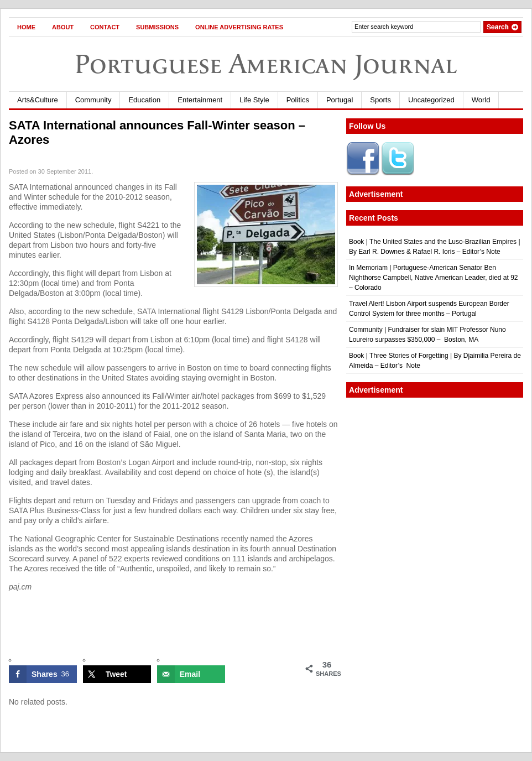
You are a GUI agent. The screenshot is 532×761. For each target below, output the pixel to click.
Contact (105, 27)
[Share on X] (117, 674)
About (63, 27)
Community (93, 100)
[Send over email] (191, 674)
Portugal (340, 100)
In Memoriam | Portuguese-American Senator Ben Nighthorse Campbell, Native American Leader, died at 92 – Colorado (434, 278)
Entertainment (200, 100)
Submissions (157, 27)
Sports (380, 100)
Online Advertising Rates (239, 27)
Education (144, 100)
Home (26, 27)
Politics (298, 100)
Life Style (254, 100)
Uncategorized (431, 100)
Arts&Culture (38, 100)
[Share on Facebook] (43, 674)
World (481, 100)
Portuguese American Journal (266, 64)
